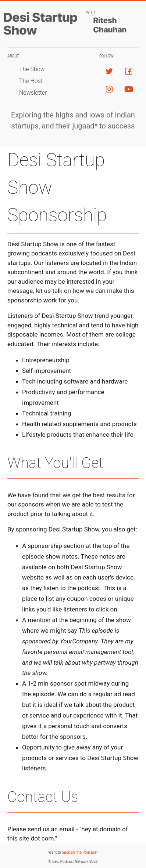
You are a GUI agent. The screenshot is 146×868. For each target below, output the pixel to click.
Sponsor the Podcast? (80, 852)
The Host (31, 81)
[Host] (112, 25)
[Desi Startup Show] (42, 34)
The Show (32, 69)
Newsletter (33, 93)
